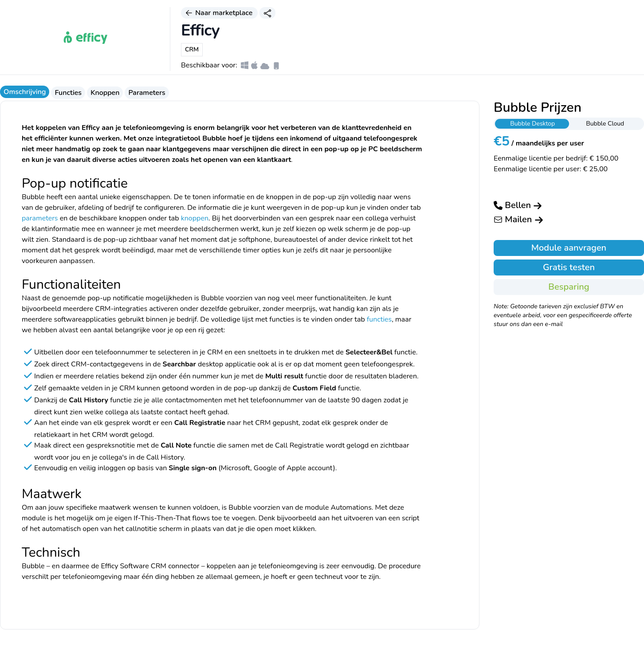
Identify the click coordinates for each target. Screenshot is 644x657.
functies (379, 319)
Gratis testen (569, 267)
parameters (40, 218)
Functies (68, 93)
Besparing (569, 287)
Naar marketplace (219, 13)
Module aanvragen (569, 248)
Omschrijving (25, 92)
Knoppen (105, 93)
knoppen (195, 218)
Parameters (147, 93)
